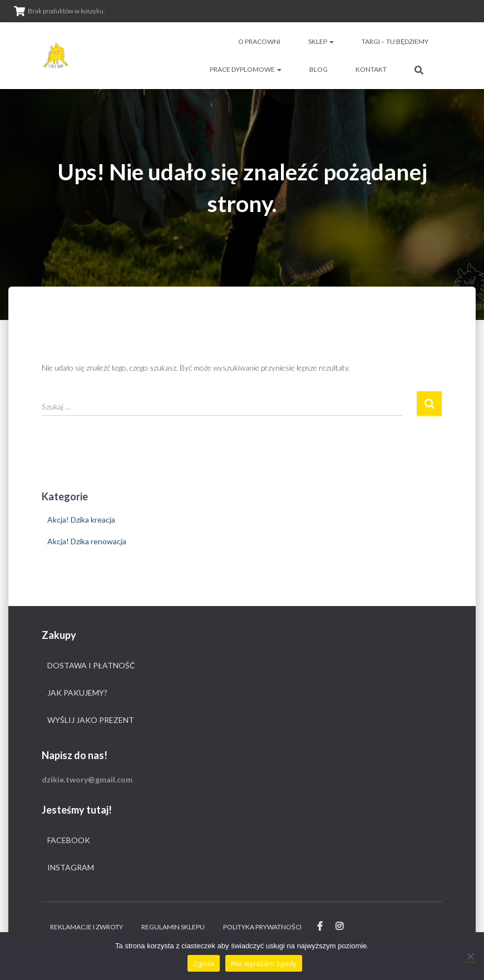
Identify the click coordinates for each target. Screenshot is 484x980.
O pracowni (259, 41)
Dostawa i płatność (91, 665)
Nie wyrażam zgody (264, 964)
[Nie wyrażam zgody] (470, 956)
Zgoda (204, 964)
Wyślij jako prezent (91, 720)
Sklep (321, 41)
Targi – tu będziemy (395, 41)
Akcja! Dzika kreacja (81, 519)
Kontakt (371, 69)
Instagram (71, 867)
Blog (318, 69)
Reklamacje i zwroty (87, 927)
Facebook (69, 840)
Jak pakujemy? (77, 693)
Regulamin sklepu (173, 927)
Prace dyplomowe (246, 69)
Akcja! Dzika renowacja (87, 541)
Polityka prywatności (262, 927)
